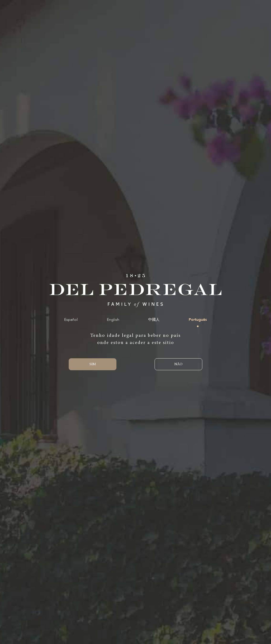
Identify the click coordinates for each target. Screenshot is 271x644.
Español (71, 320)
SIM (93, 364)
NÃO (178, 364)
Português (198, 320)
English (113, 320)
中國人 (154, 320)
